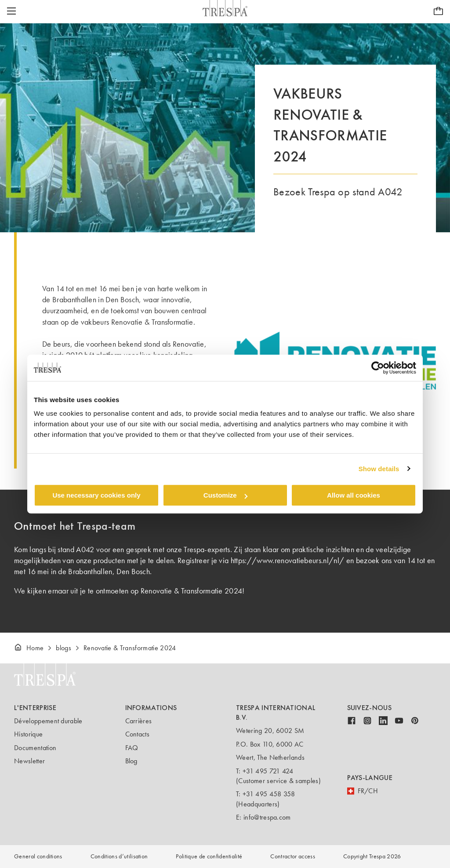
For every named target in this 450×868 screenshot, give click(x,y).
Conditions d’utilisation (119, 856)
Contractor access (292, 856)
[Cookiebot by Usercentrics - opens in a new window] (378, 368)
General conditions (38, 856)
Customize (225, 495)
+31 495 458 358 (269, 794)
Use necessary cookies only (96, 495)
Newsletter (29, 761)
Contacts (138, 734)
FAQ (132, 748)
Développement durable (48, 721)
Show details (379, 469)
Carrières (139, 721)
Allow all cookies (354, 495)
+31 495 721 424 (268, 771)
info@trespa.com (267, 817)
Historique (28, 734)
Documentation (35, 748)
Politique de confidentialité (209, 856)
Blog (131, 761)
